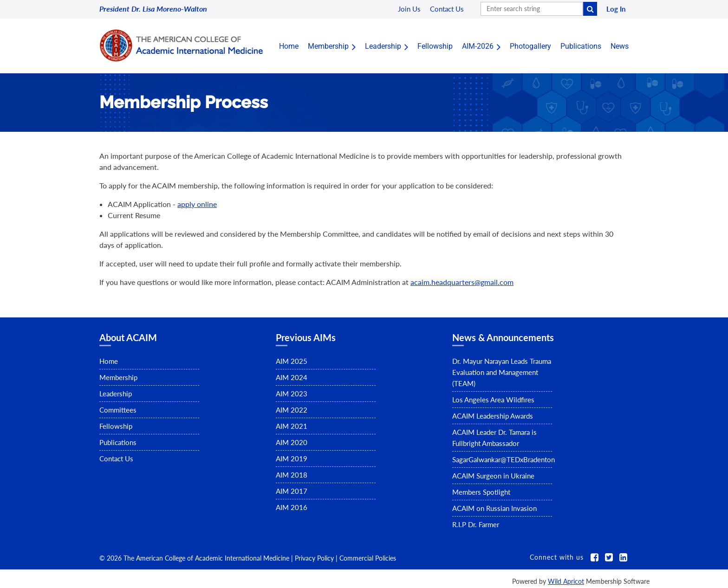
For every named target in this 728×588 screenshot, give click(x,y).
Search (590, 9)
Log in (616, 9)
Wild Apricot (566, 581)
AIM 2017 (292, 491)
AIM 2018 (292, 475)
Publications (118, 442)
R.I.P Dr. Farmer (476, 524)
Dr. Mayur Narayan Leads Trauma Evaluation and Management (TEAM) (502, 372)
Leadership (116, 394)
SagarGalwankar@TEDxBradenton (504, 459)
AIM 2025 (292, 361)
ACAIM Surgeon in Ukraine (493, 476)
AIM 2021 (292, 426)
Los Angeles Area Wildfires (493, 400)
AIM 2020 (292, 442)
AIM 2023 (292, 394)
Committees (118, 410)
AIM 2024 (292, 377)
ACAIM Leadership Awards (493, 416)
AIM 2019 (292, 459)
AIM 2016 (292, 507)
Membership (118, 377)
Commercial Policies (368, 558)
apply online (197, 204)
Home (109, 361)
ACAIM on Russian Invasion (494, 508)
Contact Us (116, 459)
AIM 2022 (292, 410)
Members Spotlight (481, 492)
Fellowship (116, 426)
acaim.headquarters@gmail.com (462, 282)
